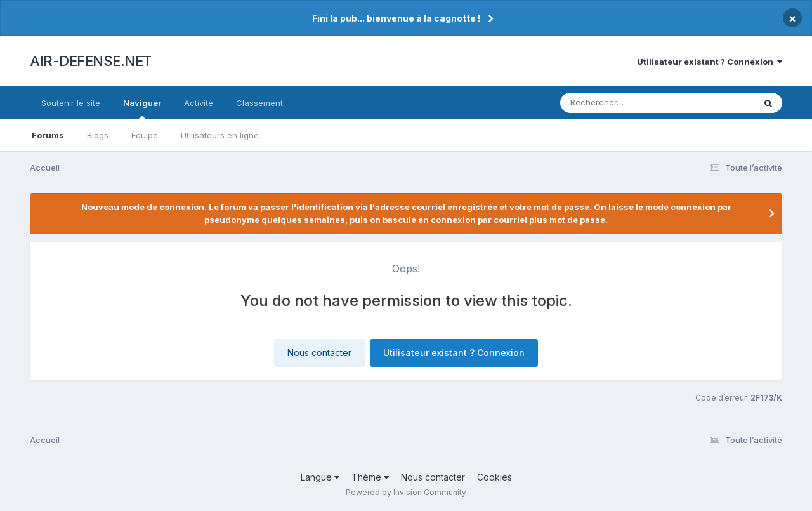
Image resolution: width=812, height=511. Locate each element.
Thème (370, 477)
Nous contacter (319, 353)
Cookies (494, 477)
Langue (320, 477)
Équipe (145, 135)
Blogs (98, 135)
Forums (48, 135)
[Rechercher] (621, 103)
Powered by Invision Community (406, 492)
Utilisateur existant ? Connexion (710, 62)
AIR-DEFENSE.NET (91, 61)
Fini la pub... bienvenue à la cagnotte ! (396, 18)
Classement (259, 103)
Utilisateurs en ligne (220, 135)
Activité (199, 103)
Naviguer (142, 109)
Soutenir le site (71, 103)
